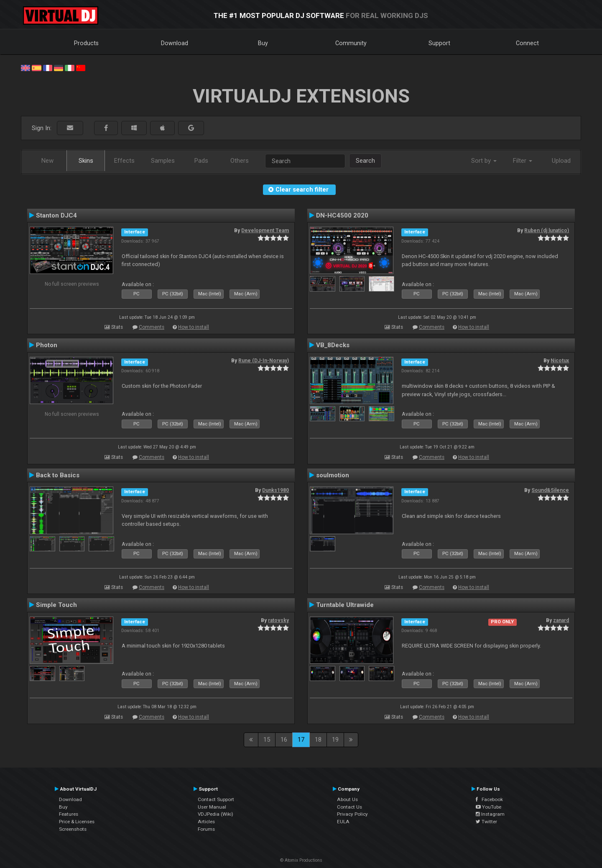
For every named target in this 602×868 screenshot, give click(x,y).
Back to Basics (58, 475)
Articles (206, 822)
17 (301, 740)
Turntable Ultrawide (345, 605)
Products (86, 43)
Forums (206, 829)
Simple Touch (56, 605)
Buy (263, 43)
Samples (163, 161)
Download (175, 43)
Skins (86, 161)
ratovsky (278, 620)
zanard (561, 620)
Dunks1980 (275, 490)
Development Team (265, 230)
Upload (561, 161)
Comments (152, 327)
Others (240, 161)
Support (439, 43)
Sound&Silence (550, 490)
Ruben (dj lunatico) (547, 230)
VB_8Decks (333, 345)
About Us (347, 799)
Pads (201, 161)
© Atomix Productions (301, 860)
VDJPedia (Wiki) (216, 814)
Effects (124, 161)
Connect (527, 43)
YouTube (488, 807)
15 (267, 740)
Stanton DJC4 (56, 215)
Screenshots (73, 829)
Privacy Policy (352, 814)
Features (69, 814)
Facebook (489, 799)
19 (335, 740)
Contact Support (216, 799)
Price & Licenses (77, 822)
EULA (343, 822)
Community (351, 43)
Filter (523, 161)
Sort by (484, 161)
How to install (194, 327)
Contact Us (349, 807)
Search (365, 161)
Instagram (490, 814)
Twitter (486, 822)
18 (318, 740)
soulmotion (333, 475)
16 (284, 740)
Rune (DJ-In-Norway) (264, 361)
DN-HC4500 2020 (342, 215)
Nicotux (560, 361)
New (47, 161)
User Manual (212, 807)
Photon (47, 345)
